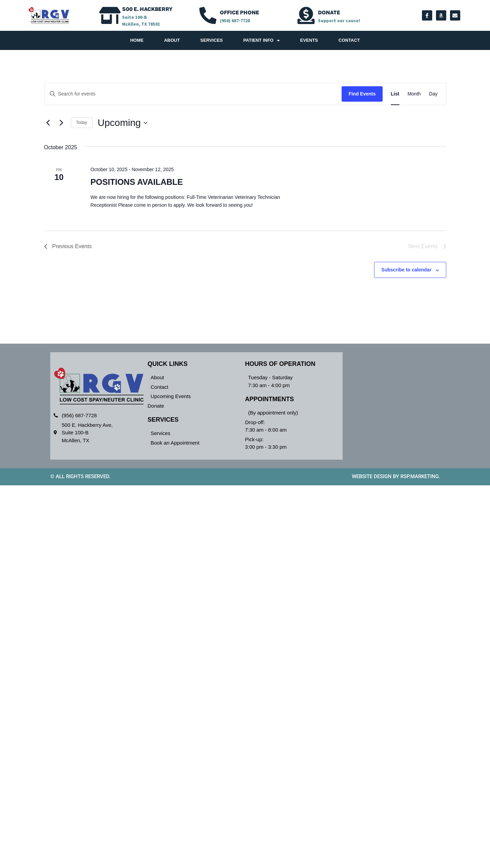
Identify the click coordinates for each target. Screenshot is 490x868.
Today (82, 123)
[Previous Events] (48, 123)
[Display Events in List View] (395, 94)
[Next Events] (62, 123)
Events (309, 40)
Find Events (362, 94)
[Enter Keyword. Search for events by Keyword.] (193, 94)
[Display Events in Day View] (433, 94)
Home (137, 40)
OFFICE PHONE (240, 12)
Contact (349, 40)
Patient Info (261, 41)
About (172, 40)
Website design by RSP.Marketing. (396, 476)
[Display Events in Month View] (414, 94)
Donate (329, 12)
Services (212, 40)
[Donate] (306, 15)
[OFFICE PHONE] (208, 15)
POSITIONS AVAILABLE (136, 182)
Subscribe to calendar (406, 270)
